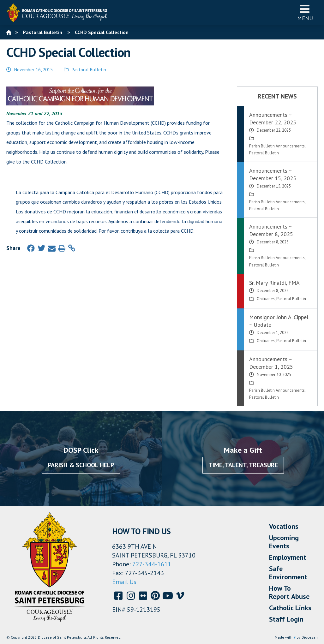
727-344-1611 (152, 564)
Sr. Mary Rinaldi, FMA (274, 283)
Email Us (124, 582)
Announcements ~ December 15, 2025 (273, 174)
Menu (305, 12)
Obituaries (266, 299)
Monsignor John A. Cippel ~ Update (279, 321)
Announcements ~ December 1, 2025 (271, 363)
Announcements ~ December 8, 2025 (271, 230)
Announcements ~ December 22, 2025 (273, 119)
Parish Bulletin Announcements (277, 146)
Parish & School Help (81, 465)
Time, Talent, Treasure (243, 465)
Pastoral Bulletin (89, 70)
